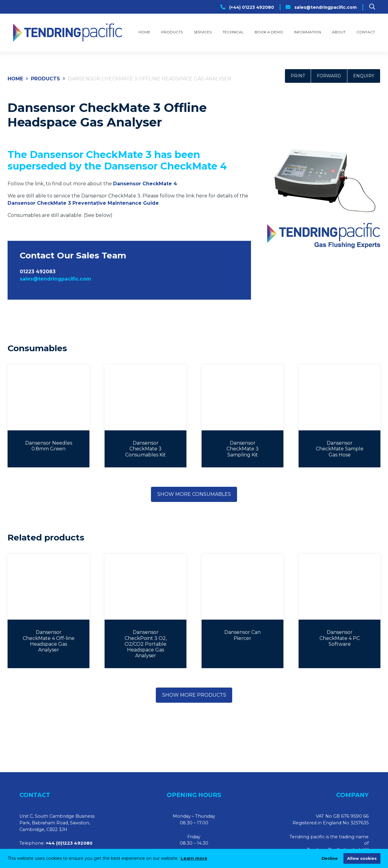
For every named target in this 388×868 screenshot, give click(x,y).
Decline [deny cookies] (330, 858)
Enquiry (364, 76)
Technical (233, 32)
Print (298, 76)
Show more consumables (194, 494)
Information (308, 32)
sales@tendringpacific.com (326, 7)
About (339, 32)
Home (144, 32)
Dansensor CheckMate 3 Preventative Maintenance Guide (83, 203)
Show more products (194, 695)
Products (172, 32)
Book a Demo (269, 32)
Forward (329, 76)
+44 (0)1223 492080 (69, 843)
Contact (366, 32)
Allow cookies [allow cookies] (362, 858)
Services (203, 32)
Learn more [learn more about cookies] (194, 858)
